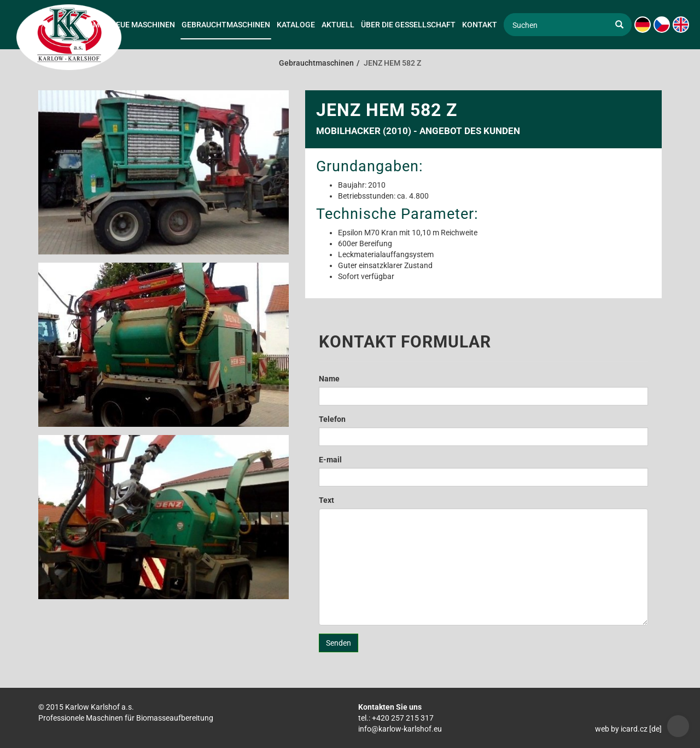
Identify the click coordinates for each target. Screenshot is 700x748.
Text (326, 500)
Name (329, 379)
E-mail (330, 460)
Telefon (332, 419)
